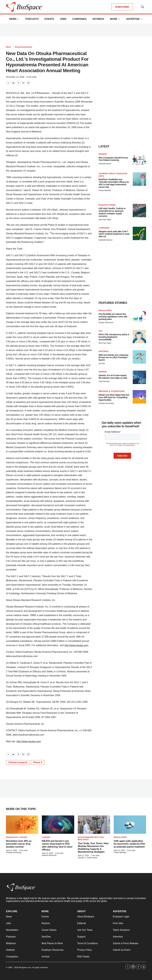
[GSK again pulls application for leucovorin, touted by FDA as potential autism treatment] (130, 825)
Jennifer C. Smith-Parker (88, 858)
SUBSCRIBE (122, 7)
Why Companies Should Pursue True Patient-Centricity (113, 159)
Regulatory (105, 310)
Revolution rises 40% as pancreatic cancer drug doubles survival (19, 844)
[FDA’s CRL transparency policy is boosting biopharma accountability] (139, 337)
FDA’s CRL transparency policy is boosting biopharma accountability (114, 337)
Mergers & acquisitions (112, 391)
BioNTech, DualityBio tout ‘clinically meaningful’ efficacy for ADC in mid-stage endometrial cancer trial (114, 183)
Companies (79, 19)
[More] (18, 19)
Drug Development (24, 47)
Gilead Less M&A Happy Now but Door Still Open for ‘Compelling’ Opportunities (114, 397)
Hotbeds (98, 19)
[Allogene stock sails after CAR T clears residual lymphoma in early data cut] (139, 233)
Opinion (103, 154)
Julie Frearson (104, 381)
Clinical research (18, 762)
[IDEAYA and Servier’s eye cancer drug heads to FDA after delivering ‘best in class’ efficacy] (58, 825)
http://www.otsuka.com (76, 645)
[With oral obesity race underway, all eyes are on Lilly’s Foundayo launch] (139, 357)
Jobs (63, 19)
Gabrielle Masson (105, 240)
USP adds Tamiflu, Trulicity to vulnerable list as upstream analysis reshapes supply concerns (112, 212)
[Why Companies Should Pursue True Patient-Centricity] (139, 160)
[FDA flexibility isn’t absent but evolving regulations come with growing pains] (139, 316)
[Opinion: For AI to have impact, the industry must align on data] (139, 377)
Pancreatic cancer (17, 837)
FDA (101, 331)
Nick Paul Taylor (105, 220)
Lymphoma (104, 228)
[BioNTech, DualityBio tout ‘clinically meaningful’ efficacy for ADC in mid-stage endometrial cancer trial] (139, 179)
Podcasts (32, 19)
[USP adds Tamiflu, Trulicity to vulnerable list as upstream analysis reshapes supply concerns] (139, 211)
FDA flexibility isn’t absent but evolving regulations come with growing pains (113, 317)
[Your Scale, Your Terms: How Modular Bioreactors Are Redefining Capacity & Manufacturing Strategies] (94, 825)
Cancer (46, 837)
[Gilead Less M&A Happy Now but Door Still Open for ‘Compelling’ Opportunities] (139, 397)
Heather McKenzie (106, 323)
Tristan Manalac (105, 190)
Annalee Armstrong (106, 403)
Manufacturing (107, 205)
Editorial (104, 351)
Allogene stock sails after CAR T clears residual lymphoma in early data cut (114, 234)
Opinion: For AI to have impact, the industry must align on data (113, 377)
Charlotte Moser (105, 164)
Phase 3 (38, 762)
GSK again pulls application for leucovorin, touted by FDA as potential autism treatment (129, 844)
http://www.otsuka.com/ (29, 741)
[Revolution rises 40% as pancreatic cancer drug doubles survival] (22, 825)
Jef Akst (102, 363)
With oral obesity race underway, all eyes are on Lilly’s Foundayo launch (113, 358)
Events (49, 19)
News (13, 19)
